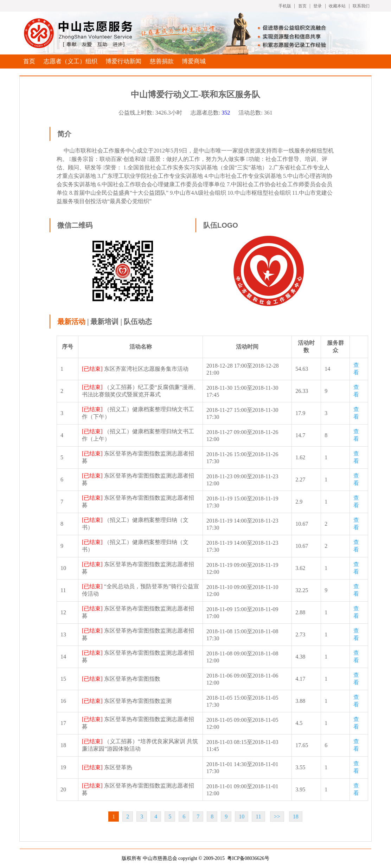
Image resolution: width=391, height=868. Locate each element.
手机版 (285, 6)
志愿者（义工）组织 (70, 61)
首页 (302, 6)
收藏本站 (337, 6)
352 (226, 113)
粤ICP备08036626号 (248, 858)
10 (242, 817)
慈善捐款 (162, 61)
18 (296, 817)
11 (258, 817)
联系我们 (361, 6)
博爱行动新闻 (123, 61)
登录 (318, 6)
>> (277, 817)
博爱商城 (194, 61)
